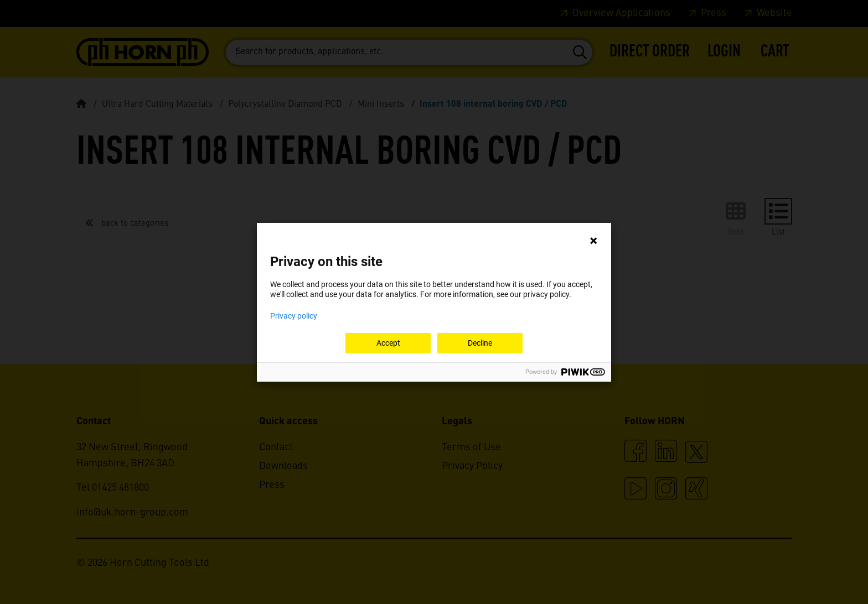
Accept (388, 343)
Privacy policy (294, 316)
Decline (480, 343)
